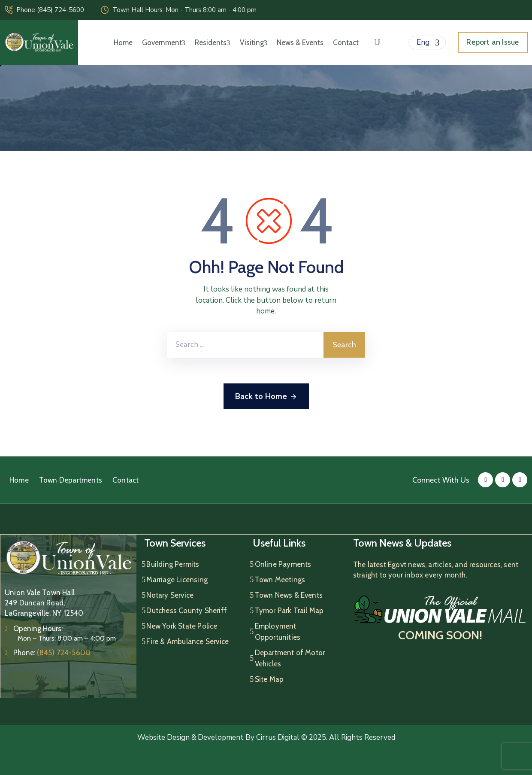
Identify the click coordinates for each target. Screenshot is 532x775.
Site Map (269, 679)
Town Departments (71, 480)
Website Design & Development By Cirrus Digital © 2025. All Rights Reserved (266, 737)
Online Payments (283, 564)
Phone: (52, 653)
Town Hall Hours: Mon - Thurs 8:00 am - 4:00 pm (184, 10)
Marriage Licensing (177, 580)
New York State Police (182, 626)
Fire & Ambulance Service (187, 641)
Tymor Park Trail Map (289, 611)
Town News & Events (289, 595)
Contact (346, 43)
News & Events (300, 43)
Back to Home (266, 397)
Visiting (254, 43)
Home (123, 43)
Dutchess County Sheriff (187, 611)
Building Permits (173, 564)
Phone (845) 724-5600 (50, 10)
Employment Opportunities (278, 632)
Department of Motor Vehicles (290, 658)
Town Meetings (280, 580)
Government (164, 43)
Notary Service (170, 595)
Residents (213, 43)
